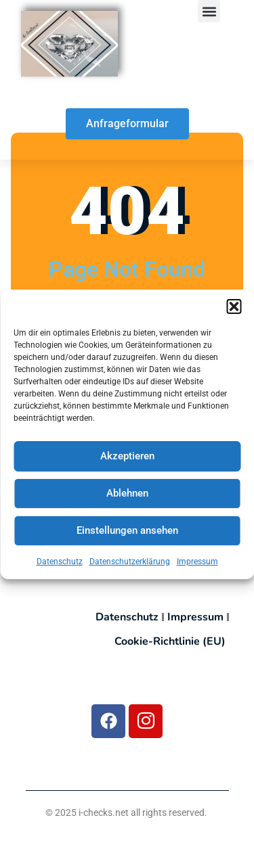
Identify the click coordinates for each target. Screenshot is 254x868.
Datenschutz (60, 562)
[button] (234, 307)
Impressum (197, 562)
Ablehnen (127, 494)
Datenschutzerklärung (130, 562)
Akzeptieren (127, 457)
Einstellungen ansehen (127, 531)
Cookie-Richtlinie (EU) (170, 641)
